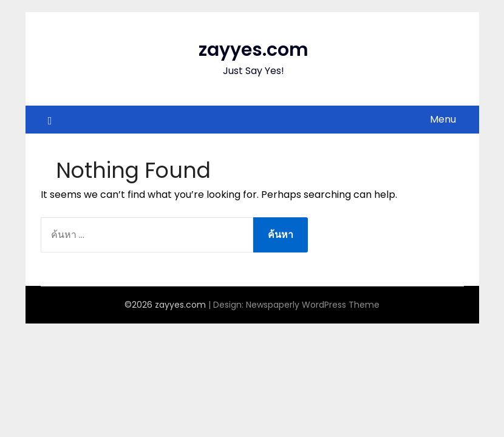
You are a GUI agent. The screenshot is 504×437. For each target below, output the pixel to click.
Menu (443, 119)
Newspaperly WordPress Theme (313, 305)
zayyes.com (254, 50)
